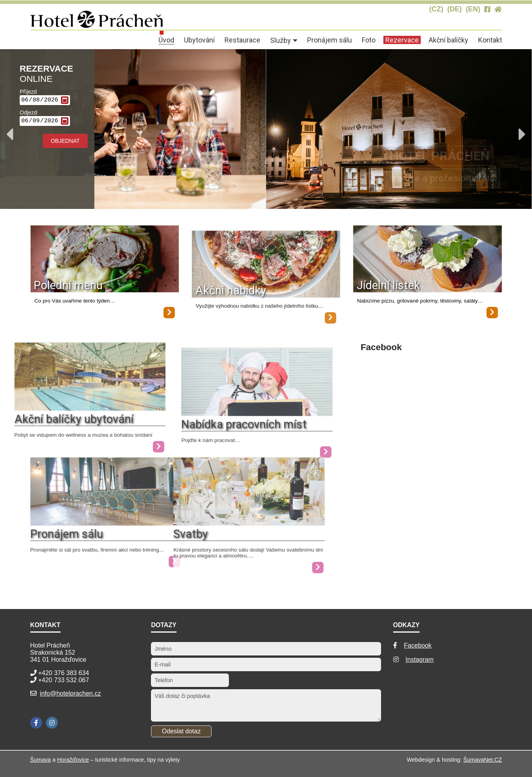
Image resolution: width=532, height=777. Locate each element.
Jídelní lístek (389, 285)
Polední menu (68, 285)
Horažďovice (73, 760)
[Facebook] (36, 723)
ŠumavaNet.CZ (482, 760)
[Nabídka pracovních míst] (237, 427)
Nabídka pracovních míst (224, 438)
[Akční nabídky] (266, 278)
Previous (10, 134)
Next (522, 134)
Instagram (419, 660)
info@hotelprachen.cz (70, 693)
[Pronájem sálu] (106, 523)
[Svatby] (209, 523)
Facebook (418, 645)
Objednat (65, 143)
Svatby (150, 534)
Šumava (41, 760)
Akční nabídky (231, 304)
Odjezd (28, 114)
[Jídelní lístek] (428, 259)
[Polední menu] (105, 259)
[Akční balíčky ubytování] (118, 447)
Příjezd (28, 92)
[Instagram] (52, 723)
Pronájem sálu (67, 534)
